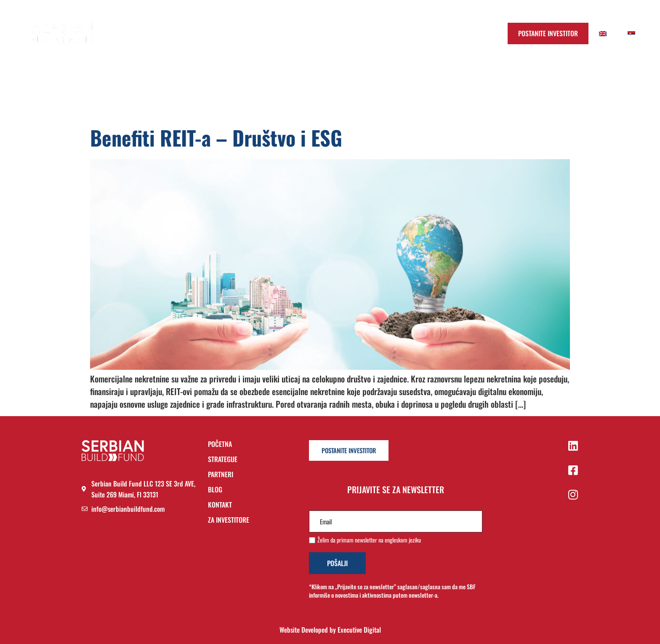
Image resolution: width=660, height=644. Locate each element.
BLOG (215, 490)
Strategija (293, 33)
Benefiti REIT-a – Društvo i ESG (216, 138)
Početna (245, 33)
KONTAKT (220, 505)
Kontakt (422, 33)
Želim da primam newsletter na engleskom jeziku (369, 540)
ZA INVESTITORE (229, 520)
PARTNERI (221, 475)
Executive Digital (359, 630)
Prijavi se (469, 33)
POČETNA (220, 445)
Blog (382, 33)
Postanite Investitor (548, 33)
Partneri (341, 33)
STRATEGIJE (223, 460)
